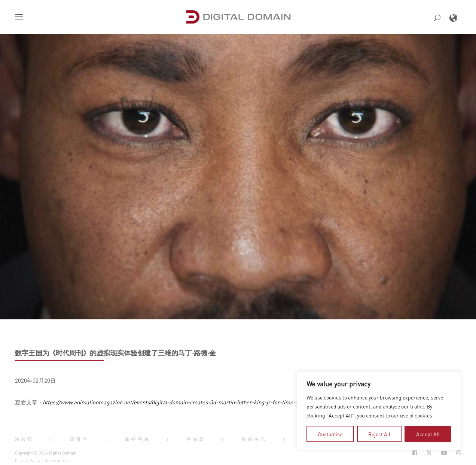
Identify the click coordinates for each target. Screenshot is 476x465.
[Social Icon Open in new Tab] (415, 453)
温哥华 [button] (80, 439)
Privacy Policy (28, 461)
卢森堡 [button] (196, 439)
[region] (379, 411)
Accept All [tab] (428, 434)
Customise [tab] (330, 434)
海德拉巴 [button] (254, 439)
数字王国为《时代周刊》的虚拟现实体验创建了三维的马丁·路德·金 (116, 353)
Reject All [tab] (379, 434)
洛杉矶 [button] (25, 439)
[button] (21, 18)
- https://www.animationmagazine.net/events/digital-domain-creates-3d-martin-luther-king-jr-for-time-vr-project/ (179, 402)
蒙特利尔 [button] (138, 439)
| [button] (52, 439)
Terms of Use (56, 461)
